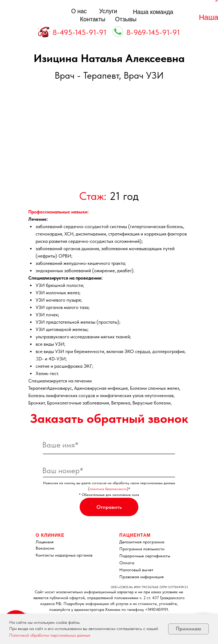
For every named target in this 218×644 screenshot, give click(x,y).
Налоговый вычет (136, 570)
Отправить (109, 507)
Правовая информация (141, 577)
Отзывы (126, 19)
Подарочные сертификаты (145, 556)
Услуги (108, 11)
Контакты (93, 19)
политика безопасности (108, 489)
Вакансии (45, 548)
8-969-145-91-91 (153, 32)
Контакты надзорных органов (64, 555)
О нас (79, 11)
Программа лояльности (142, 549)
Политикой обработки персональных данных (50, 635)
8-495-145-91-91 (79, 32)
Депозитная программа (142, 542)
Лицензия (45, 542)
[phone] (109, 470)
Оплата (127, 563)
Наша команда (153, 12)
